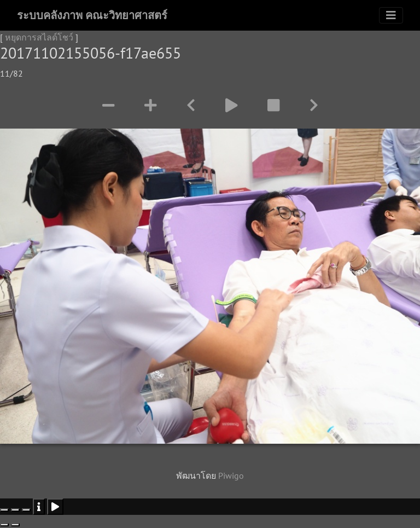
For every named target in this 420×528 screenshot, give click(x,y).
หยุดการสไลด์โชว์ (39, 37)
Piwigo (231, 475)
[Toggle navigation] (391, 15)
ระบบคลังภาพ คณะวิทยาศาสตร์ (92, 15)
